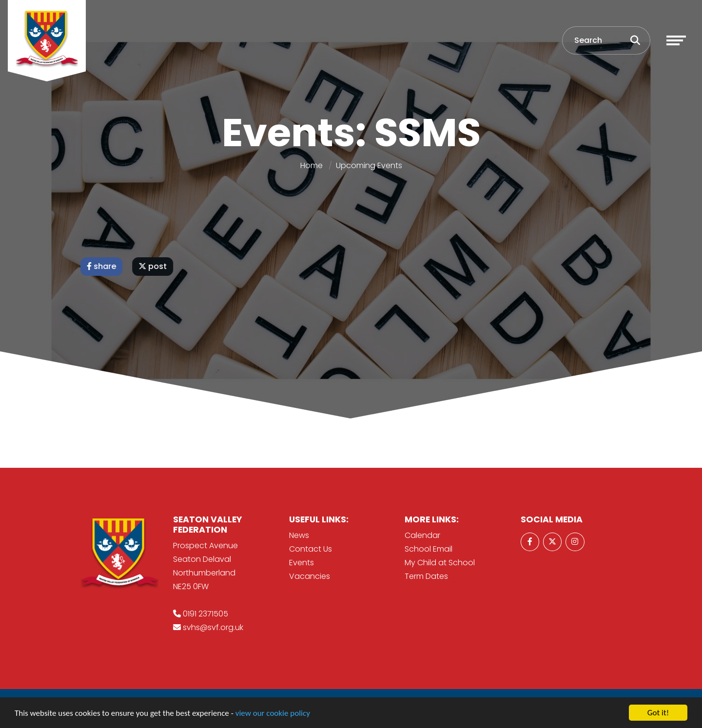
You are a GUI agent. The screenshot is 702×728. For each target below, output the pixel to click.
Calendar (422, 535)
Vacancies (310, 576)
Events (302, 563)
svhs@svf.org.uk (213, 627)
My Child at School (440, 563)
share (102, 266)
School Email (429, 549)
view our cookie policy (273, 714)
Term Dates (426, 576)
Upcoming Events (369, 165)
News (299, 535)
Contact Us (311, 549)
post (154, 266)
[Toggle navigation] (676, 40)
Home (312, 165)
